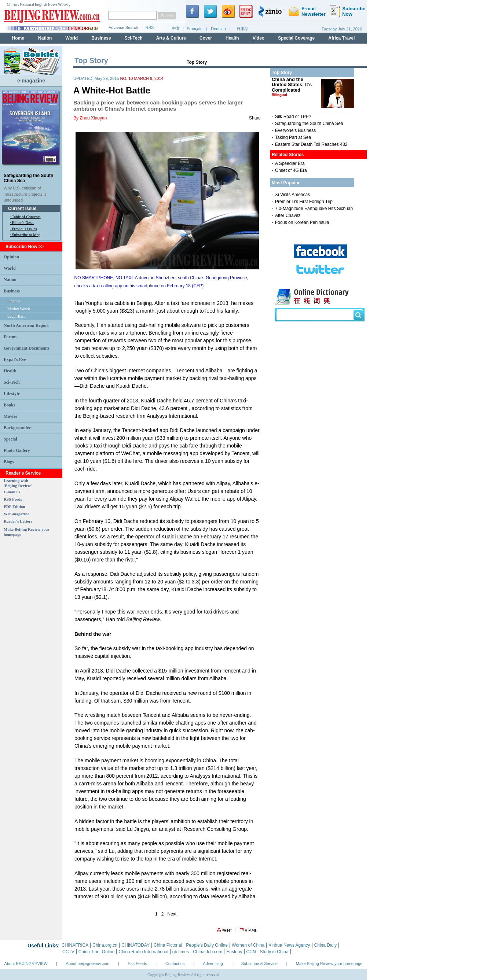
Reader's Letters (18, 521)
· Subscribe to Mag (25, 235)
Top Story (197, 62)
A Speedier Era (290, 163)
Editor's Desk (23, 222)
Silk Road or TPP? (293, 117)
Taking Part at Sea (293, 137)
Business (12, 291)
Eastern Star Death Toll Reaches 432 (311, 144)
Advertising (213, 964)
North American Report (26, 325)
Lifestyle (12, 394)
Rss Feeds (137, 964)
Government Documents (27, 348)
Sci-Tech (12, 382)
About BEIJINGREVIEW (26, 964)
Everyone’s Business (295, 130)
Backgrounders (18, 428)
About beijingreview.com (88, 964)
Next (172, 914)
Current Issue (22, 209)
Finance (14, 301)
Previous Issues (25, 229)
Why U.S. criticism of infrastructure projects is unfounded (25, 194)
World (10, 268)
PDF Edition (14, 506)
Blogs (9, 462)
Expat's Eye (15, 360)
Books (9, 405)
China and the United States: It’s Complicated (292, 87)
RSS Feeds (13, 499)
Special (10, 439)
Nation (10, 280)
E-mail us (12, 492)
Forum (10, 337)
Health (10, 371)
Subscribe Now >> (25, 247)
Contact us (175, 964)
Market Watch (19, 309)
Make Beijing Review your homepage (329, 964)
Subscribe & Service (259, 964)
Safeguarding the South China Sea (309, 124)
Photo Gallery (17, 450)
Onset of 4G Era (291, 170)
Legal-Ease (16, 316)
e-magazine (31, 81)
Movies (10, 416)
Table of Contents (26, 217)
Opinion (11, 257)
